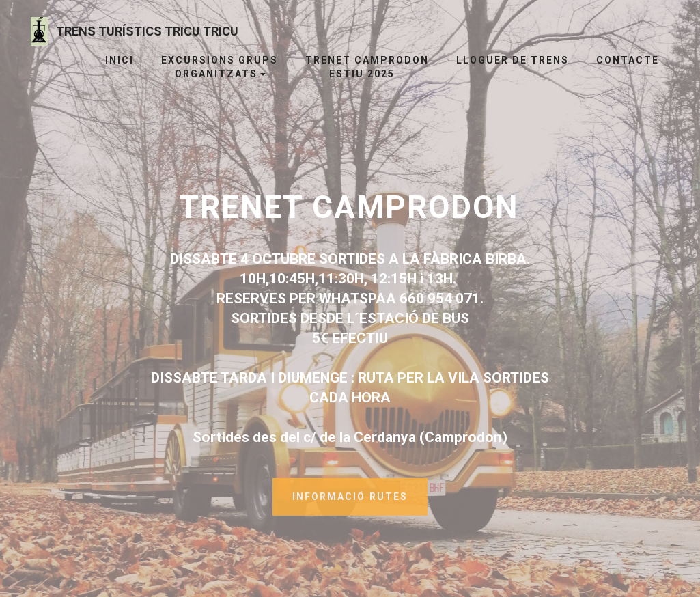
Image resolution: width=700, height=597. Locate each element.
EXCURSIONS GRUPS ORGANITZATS (220, 67)
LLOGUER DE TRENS (513, 60)
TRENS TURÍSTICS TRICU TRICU (147, 31)
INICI (114, 60)
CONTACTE (628, 60)
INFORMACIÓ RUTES (350, 502)
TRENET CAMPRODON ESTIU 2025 (367, 67)
